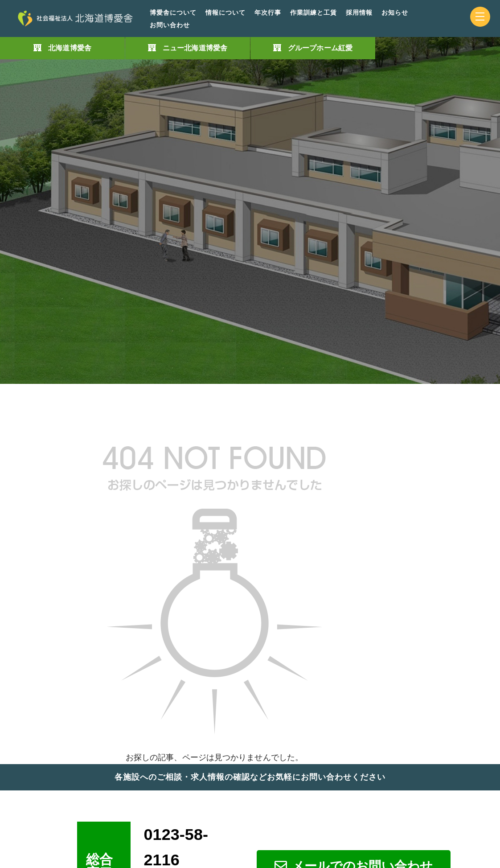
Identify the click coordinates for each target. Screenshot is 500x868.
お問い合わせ (170, 25)
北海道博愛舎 (70, 48)
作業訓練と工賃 (314, 13)
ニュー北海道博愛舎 (195, 48)
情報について (225, 13)
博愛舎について (173, 13)
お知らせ (395, 13)
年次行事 (268, 13)
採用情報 (359, 13)
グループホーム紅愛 (320, 48)
